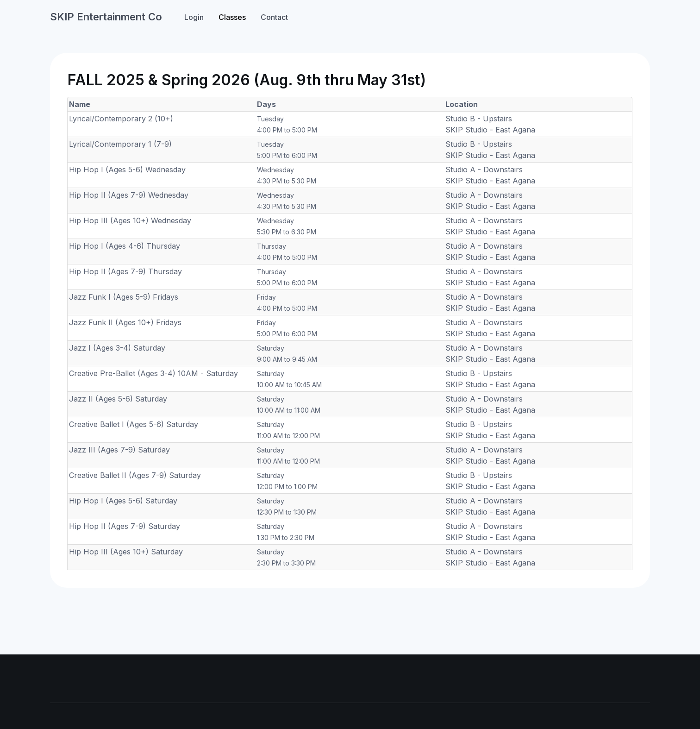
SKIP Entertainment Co (106, 17)
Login (194, 17)
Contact (274, 17)
